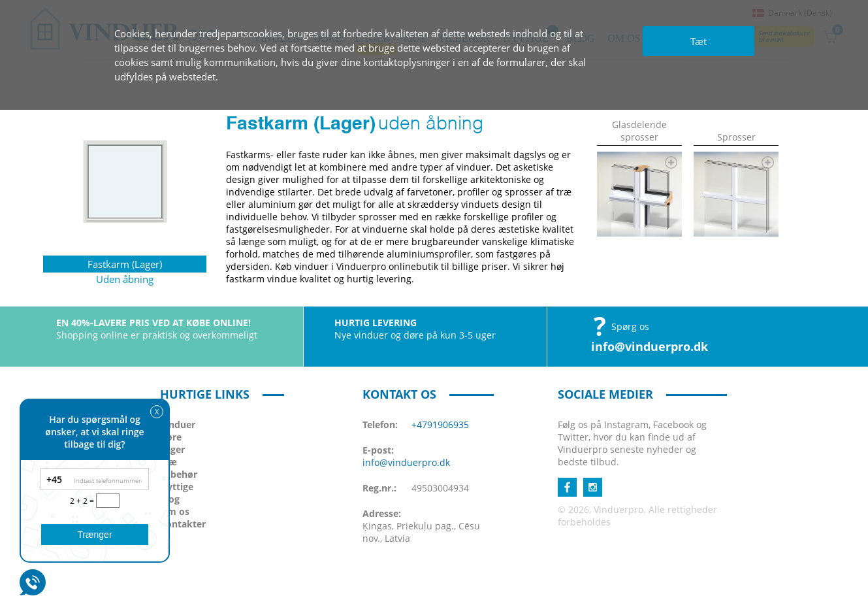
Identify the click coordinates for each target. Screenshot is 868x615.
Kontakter (183, 524)
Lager (172, 449)
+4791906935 (440, 424)
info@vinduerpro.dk (650, 346)
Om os (175, 511)
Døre (171, 437)
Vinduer (178, 424)
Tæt (699, 41)
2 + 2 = (83, 501)
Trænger (94, 535)
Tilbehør (179, 474)
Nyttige (177, 487)
